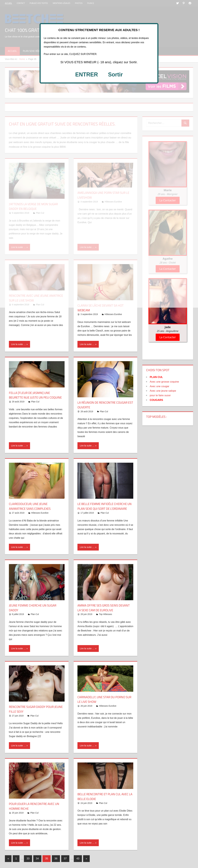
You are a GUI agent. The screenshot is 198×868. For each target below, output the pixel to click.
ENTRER (87, 75)
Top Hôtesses (106, 615)
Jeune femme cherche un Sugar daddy (35, 608)
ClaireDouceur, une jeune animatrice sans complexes (32, 506)
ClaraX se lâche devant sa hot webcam (103, 308)
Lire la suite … (19, 344)
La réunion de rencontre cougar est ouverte (105, 405)
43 (78, 859)
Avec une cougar (159, 386)
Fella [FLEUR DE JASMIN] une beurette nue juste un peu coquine (31, 397)
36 (56, 859)
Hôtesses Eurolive (113, 314)
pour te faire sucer (160, 395)
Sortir (115, 75)
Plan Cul (35, 406)
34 (37, 859)
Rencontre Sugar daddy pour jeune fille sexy (34, 709)
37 (65, 859)
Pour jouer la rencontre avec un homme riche (34, 807)
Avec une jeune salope (163, 391)
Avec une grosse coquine (164, 382)
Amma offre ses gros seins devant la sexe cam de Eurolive (104, 608)
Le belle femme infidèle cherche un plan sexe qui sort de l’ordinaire (105, 509)
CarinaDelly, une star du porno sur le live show (104, 700)
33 (28, 859)
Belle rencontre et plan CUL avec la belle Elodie (102, 797)
